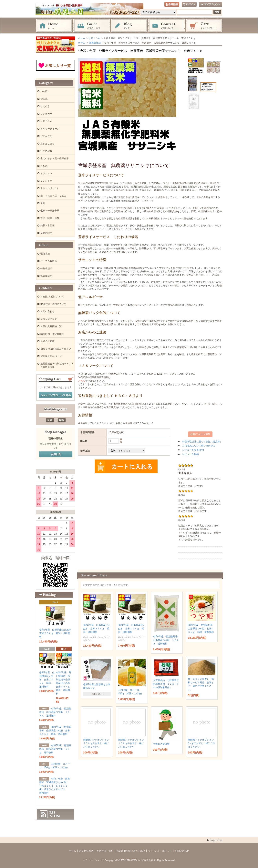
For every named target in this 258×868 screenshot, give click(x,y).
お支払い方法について (52, 297)
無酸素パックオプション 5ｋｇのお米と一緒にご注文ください (202, 743)
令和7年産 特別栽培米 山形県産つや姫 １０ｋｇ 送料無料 (167, 640)
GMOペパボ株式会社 (142, 860)
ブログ (129, 26)
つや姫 (44, 91)
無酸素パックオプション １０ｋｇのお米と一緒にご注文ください (132, 743)
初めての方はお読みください (56, 349)
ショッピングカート (204, 26)
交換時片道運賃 (161, 744)
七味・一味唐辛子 (50, 211)
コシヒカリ (46, 114)
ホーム (54, 26)
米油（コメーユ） (50, 188)
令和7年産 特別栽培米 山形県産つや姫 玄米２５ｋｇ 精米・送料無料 (202, 629)
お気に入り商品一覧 (51, 326)
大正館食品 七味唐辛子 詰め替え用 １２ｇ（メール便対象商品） (167, 684)
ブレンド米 (46, 181)
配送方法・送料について (53, 304)
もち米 (44, 166)
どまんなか (46, 136)
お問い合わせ (167, 26)
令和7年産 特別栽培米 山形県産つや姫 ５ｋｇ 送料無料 (55, 749)
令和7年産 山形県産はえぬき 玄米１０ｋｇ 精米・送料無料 (132, 629)
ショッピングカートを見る (56, 395)
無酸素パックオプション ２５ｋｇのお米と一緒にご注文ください (97, 743)
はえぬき (45, 106)
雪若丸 (44, 99)
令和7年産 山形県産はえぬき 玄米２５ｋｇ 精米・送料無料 (97, 629)
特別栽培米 (46, 268)
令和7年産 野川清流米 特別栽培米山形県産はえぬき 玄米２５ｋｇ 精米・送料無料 (64, 683)
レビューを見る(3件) (193, 450)
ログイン (189, 5)
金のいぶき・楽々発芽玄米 (55, 158)
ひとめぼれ (46, 151)
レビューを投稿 (191, 454)
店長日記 (56, 454)
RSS (52, 812)
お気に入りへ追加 (200, 434)
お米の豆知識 (47, 341)
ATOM (55, 816)
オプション (46, 173)
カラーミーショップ (93, 860)
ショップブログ (49, 319)
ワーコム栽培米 (49, 261)
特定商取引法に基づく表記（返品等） (202, 442)
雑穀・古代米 (47, 226)
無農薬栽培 (95, 43)
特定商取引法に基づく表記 (131, 851)
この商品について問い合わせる (199, 446)
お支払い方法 (86, 851)
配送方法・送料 (105, 851)
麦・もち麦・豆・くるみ (53, 196)
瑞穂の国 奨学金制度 (52, 334)
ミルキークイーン (50, 129)
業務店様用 (46, 233)
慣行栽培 (45, 254)
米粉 (43, 203)
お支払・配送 (92, 26)
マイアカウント (211, 5)
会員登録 (172, 5)
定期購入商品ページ (51, 356)
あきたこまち (47, 144)
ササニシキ (94, 38)
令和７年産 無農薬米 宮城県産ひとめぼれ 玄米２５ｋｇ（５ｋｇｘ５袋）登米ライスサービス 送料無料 (55, 786)
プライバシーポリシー (160, 851)
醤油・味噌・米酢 (50, 218)
